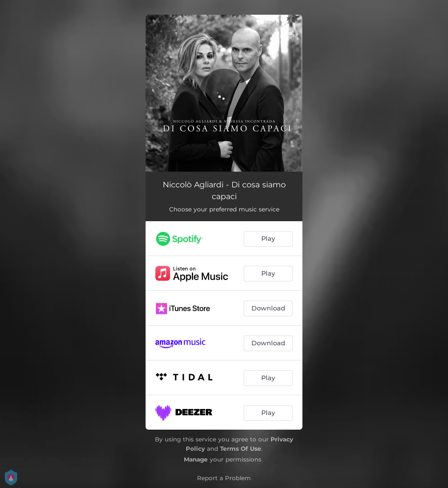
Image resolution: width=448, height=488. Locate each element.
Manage (196, 459)
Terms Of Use (241, 449)
